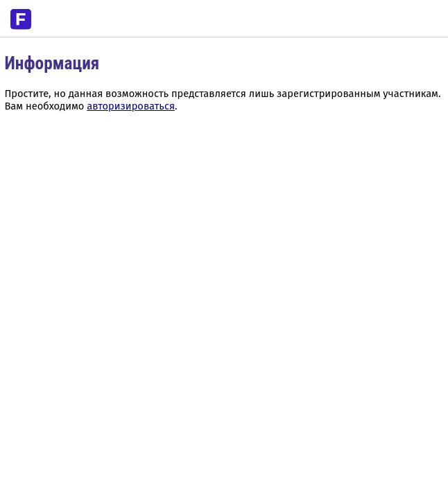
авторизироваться (131, 106)
